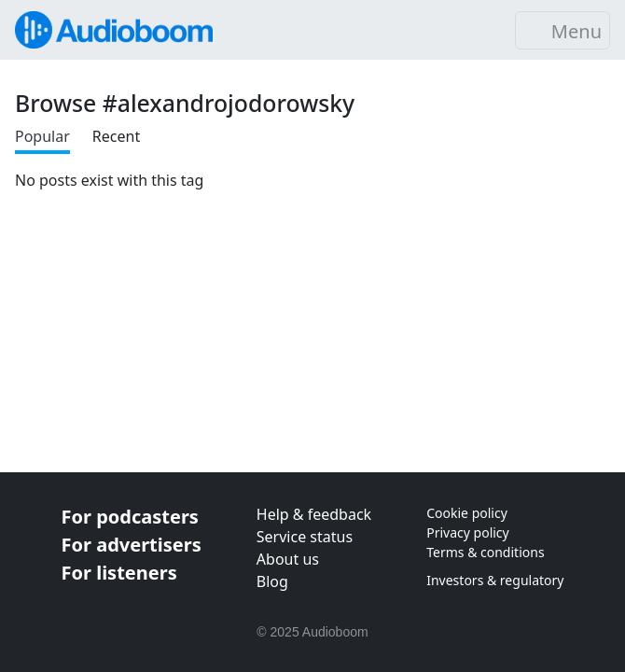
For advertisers (132, 545)
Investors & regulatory (495, 580)
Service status (305, 537)
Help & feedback (314, 514)
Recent (116, 136)
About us (288, 559)
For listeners (119, 573)
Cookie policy (467, 513)
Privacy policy (468, 532)
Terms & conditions (485, 552)
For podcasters (130, 517)
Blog (272, 581)
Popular (42, 136)
